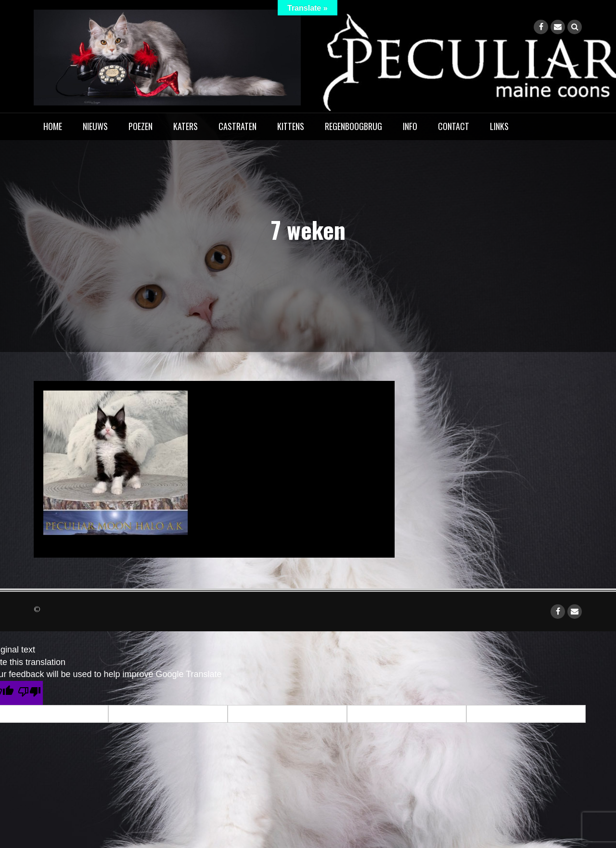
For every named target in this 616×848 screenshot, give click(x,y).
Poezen (141, 126)
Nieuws (95, 126)
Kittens (291, 126)
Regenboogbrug (353, 126)
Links (499, 126)
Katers (186, 126)
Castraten (237, 126)
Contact (454, 126)
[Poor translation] (29, 693)
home (53, 126)
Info (410, 126)
